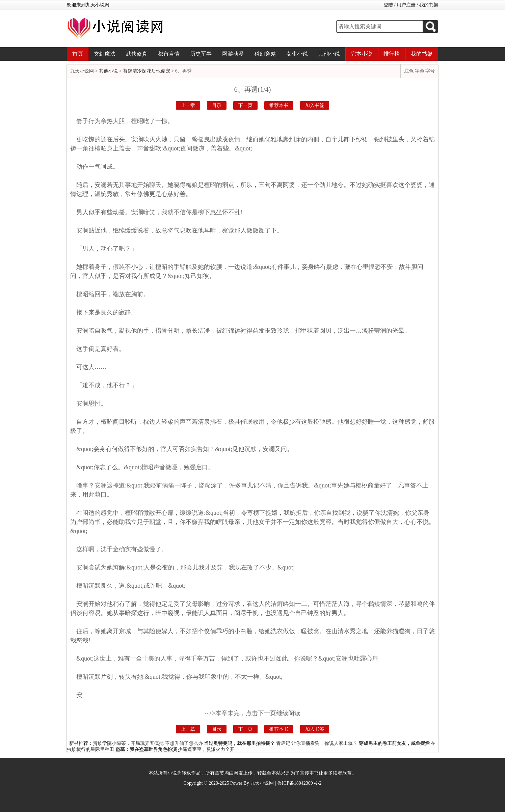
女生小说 (297, 54)
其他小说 (329, 54)
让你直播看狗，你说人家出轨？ (324, 743)
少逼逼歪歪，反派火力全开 (206, 749)
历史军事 (201, 54)
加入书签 (315, 105)
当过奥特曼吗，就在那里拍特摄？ (239, 743)
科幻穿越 (265, 54)
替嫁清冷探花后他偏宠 (147, 71)
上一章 (188, 105)
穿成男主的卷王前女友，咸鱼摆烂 (394, 743)
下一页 (245, 105)
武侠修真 (137, 54)
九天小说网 (82, 71)
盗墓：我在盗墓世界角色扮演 (146, 749)
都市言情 (169, 54)
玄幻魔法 (105, 54)
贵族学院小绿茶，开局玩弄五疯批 (128, 743)
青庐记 (283, 743)
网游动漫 (233, 54)
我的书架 (429, 5)
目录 (217, 105)
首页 (78, 54)
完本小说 (362, 54)
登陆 (388, 5)
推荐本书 (279, 105)
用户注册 (406, 5)
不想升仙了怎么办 (184, 743)
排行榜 (392, 54)
